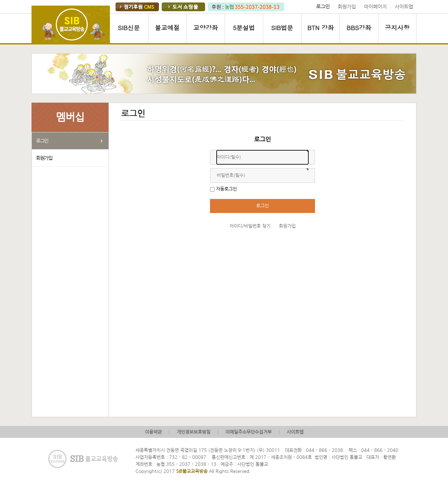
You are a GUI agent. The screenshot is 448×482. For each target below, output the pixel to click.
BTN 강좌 (321, 27)
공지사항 (397, 27)
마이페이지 (375, 7)
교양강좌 (205, 27)
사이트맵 (404, 7)
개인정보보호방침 (194, 432)
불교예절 (167, 27)
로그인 (42, 141)
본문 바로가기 (0, 0)
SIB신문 (129, 27)
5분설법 (244, 27)
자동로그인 (226, 189)
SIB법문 (282, 27)
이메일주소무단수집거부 (248, 432)
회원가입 (347, 7)
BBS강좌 (359, 27)
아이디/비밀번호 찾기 (250, 226)
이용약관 (153, 432)
